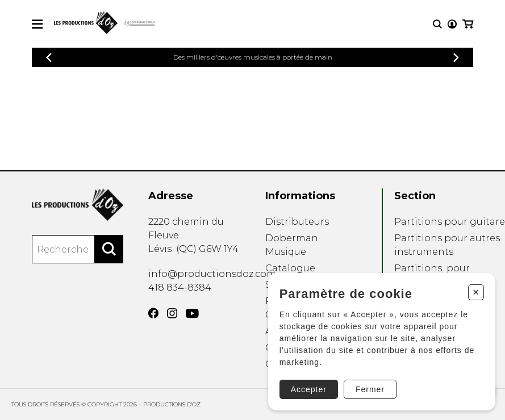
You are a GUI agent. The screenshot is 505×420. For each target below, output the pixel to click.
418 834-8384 (180, 287)
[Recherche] (437, 24)
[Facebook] (153, 313)
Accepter (308, 389)
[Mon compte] (452, 24)
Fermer (370, 389)
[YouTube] (192, 314)
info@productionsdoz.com (212, 274)
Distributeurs (297, 222)
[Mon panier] (468, 24)
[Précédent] (49, 58)
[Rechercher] (109, 249)
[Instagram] (172, 313)
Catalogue (290, 268)
